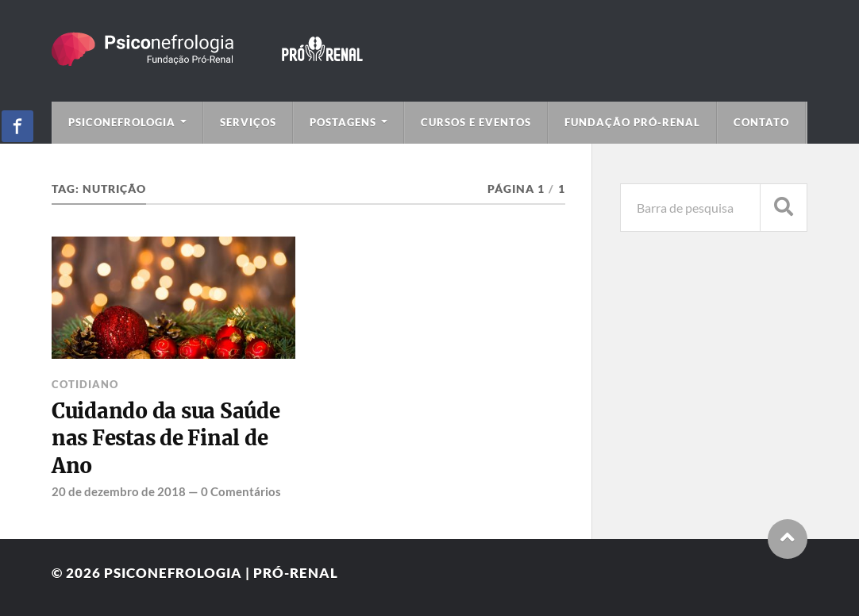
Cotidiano (85, 384)
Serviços (248, 122)
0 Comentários (241, 491)
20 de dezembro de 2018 (119, 491)
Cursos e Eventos (476, 122)
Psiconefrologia (122, 122)
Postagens (343, 122)
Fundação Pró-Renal (632, 122)
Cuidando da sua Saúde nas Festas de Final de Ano (166, 439)
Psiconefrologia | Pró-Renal (221, 573)
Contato (761, 122)
